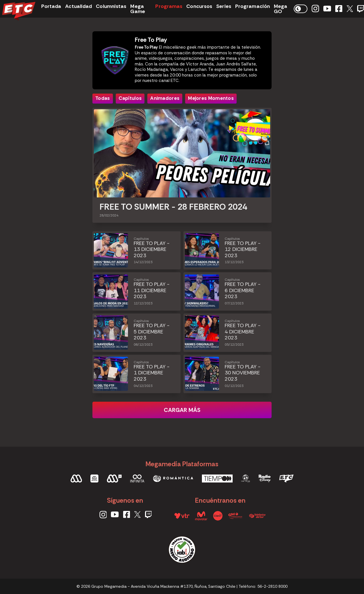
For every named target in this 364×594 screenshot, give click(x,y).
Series (224, 6)
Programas (169, 6)
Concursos (199, 6)
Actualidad (78, 6)
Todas (103, 98)
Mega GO (281, 9)
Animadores (165, 98)
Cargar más (182, 410)
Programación (253, 6)
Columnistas (111, 6)
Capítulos (130, 98)
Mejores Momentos (211, 98)
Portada (51, 6)
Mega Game (137, 9)
